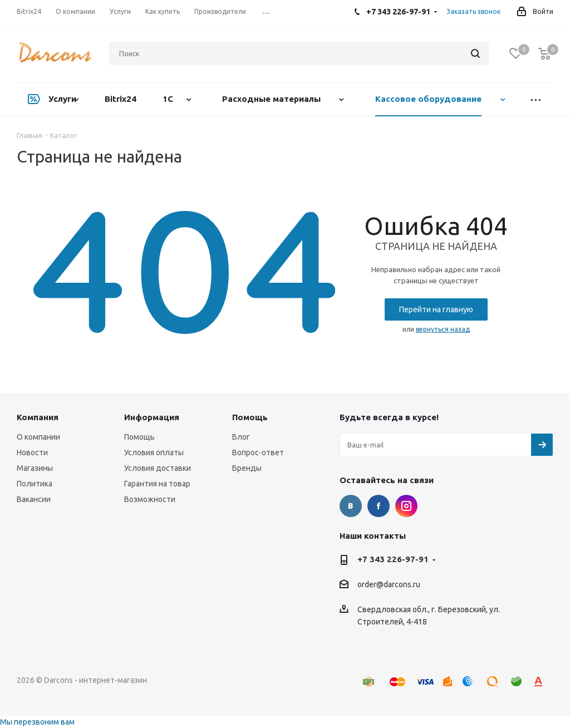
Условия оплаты (154, 452)
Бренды (247, 468)
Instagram (406, 506)
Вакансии (34, 499)
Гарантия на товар (157, 484)
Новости (32, 452)
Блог (241, 437)
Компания (38, 417)
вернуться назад (443, 329)
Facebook (379, 506)
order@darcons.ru (389, 585)
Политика (35, 484)
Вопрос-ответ (258, 452)
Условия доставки (158, 468)
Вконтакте (351, 506)
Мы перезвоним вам (37, 722)
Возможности (150, 499)
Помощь (139, 437)
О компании (38, 437)
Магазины (35, 468)
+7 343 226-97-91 (393, 559)
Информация (152, 417)
